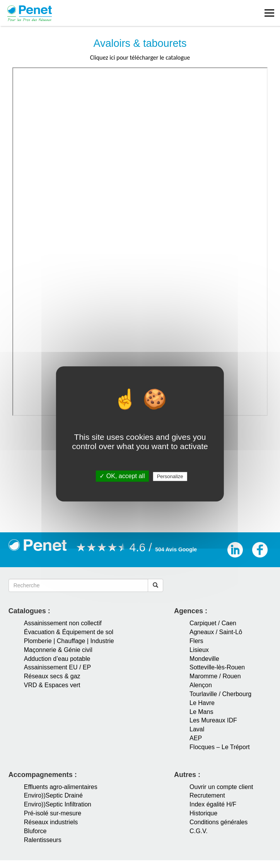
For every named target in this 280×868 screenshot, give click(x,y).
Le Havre (202, 703)
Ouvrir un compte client (221, 787)
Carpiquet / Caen (213, 623)
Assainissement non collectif (63, 623)
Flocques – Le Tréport (220, 747)
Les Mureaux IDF (213, 720)
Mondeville (204, 659)
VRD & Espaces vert (52, 685)
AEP (196, 738)
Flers (196, 641)
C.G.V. (199, 831)
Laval (197, 729)
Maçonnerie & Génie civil (58, 650)
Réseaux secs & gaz (52, 676)
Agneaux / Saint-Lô (216, 632)
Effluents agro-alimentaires (61, 787)
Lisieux (199, 650)
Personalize (170, 477)
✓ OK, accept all (122, 476)
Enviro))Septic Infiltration (58, 804)
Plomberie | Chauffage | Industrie (69, 641)
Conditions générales (219, 822)
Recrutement (207, 795)
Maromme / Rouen (215, 676)
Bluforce (35, 831)
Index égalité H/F (213, 804)
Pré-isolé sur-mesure (53, 813)
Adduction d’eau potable (57, 659)
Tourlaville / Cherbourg (220, 694)
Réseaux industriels (51, 822)
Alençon (201, 685)
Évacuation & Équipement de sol (69, 632)
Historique (203, 813)
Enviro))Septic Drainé (53, 795)
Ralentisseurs (43, 840)
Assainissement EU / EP (57, 667)
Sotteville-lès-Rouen (217, 667)
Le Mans (201, 712)
